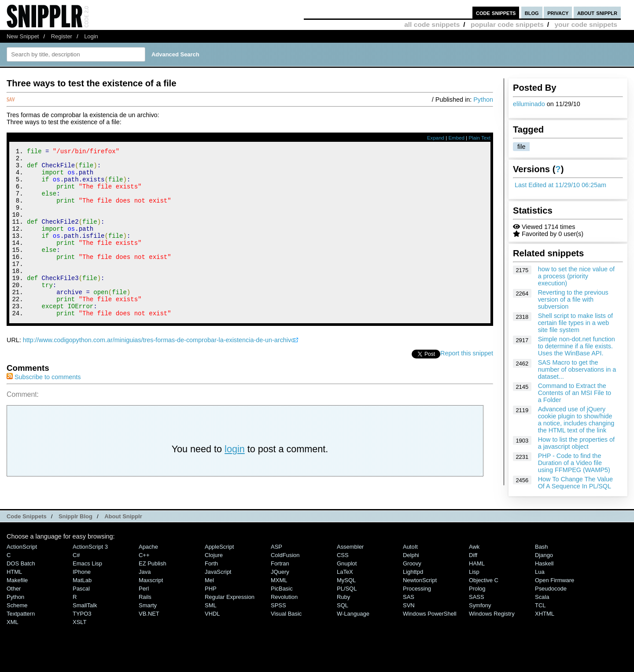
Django (544, 580)
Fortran (280, 589)
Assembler (350, 572)
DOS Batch (21, 589)
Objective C (484, 605)
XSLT (79, 647)
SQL (343, 630)
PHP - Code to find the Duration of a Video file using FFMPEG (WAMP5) (574, 463)
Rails (145, 622)
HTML (14, 597)
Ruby (343, 622)
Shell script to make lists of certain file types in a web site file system (575, 323)
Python (483, 100)
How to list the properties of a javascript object (576, 443)
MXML (279, 605)
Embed (456, 138)
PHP (211, 614)
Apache (148, 572)
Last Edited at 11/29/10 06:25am (560, 185)
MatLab (82, 605)
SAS (409, 622)
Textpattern (21, 639)
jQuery (280, 597)
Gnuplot (347, 589)
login (235, 481)
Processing (417, 614)
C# (76, 580)
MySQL (346, 605)
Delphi (411, 580)
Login (91, 36)
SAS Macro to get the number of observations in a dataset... (577, 369)
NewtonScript (420, 605)
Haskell (544, 589)
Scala (542, 622)
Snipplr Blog (76, 541)
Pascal (81, 614)
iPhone (82, 597)
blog (532, 13)
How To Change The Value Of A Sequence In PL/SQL (575, 483)
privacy (558, 13)
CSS (343, 580)
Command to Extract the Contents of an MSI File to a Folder (575, 393)
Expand (436, 138)
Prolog (477, 614)
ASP (276, 572)
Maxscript (151, 605)
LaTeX (345, 597)
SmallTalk (85, 630)
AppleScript (219, 572)
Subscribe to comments (44, 409)
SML (211, 630)
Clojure (214, 580)
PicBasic (282, 614)
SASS (477, 622)
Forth (211, 589)
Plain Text (479, 138)
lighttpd (413, 597)
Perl (144, 614)
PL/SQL (347, 614)
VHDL (212, 639)
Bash (542, 572)
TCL (540, 630)
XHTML (545, 639)
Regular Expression (230, 622)
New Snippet (23, 36)
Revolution (284, 622)
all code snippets (432, 24)
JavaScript (218, 597)
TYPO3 (82, 639)
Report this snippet (467, 385)
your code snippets (586, 24)
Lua (540, 597)
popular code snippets (507, 24)
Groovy (412, 589)
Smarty (148, 630)
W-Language (353, 639)
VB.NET (149, 639)
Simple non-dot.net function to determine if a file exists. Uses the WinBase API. (577, 346)
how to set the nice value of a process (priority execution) (576, 276)
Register (62, 36)
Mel (209, 605)
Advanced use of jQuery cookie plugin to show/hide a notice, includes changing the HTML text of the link (576, 420)
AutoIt (410, 572)
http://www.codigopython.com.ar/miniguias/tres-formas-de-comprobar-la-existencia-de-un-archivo (159, 372)
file (521, 147)
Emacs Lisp (87, 589)
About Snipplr (123, 541)
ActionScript (22, 572)
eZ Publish (153, 589)
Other (14, 614)
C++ (144, 580)
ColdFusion (285, 580)
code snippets (496, 13)
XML (13, 647)
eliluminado (529, 104)
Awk (474, 572)
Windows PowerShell (430, 639)
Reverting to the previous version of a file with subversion (573, 299)
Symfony (480, 630)
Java (145, 597)
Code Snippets (27, 541)
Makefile (17, 605)
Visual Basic (286, 639)
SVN (409, 630)
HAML (477, 589)
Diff (473, 580)
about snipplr (597, 13)
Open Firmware (555, 605)
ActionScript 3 (90, 572)
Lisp (474, 597)
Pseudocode (551, 614)
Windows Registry (492, 639)
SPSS (278, 630)
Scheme (17, 630)
